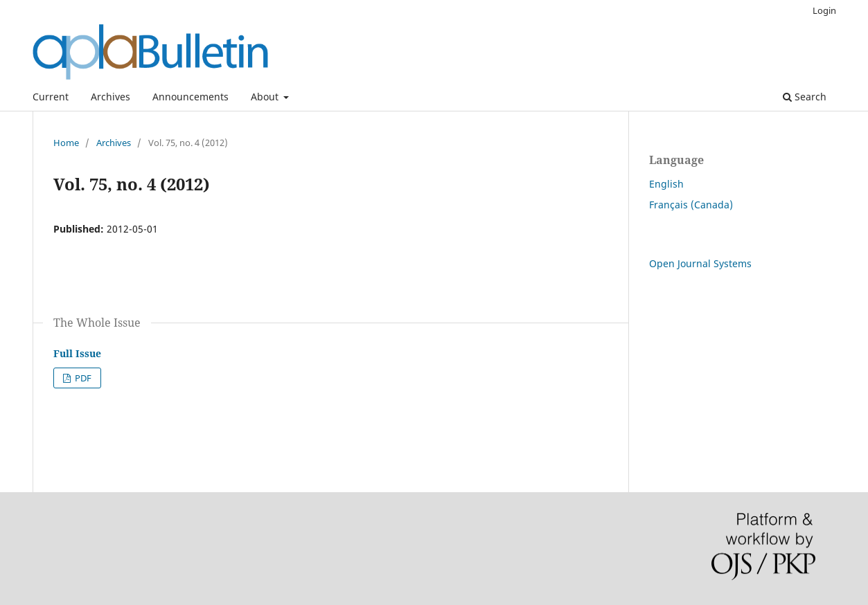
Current (51, 97)
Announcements (191, 97)
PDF (82, 378)
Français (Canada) (691, 205)
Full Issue (77, 353)
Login (824, 10)
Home (66, 143)
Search (805, 97)
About (266, 97)
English (666, 184)
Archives (110, 97)
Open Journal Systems (700, 263)
